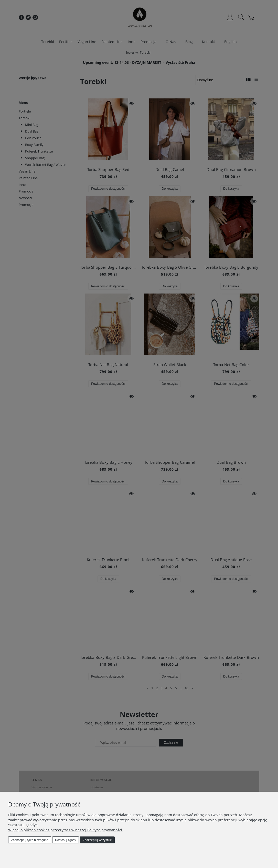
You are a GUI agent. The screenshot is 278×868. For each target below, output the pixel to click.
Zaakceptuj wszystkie (97, 840)
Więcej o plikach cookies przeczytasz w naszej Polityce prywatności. (66, 830)
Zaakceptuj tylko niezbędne (30, 840)
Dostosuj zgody (66, 840)
